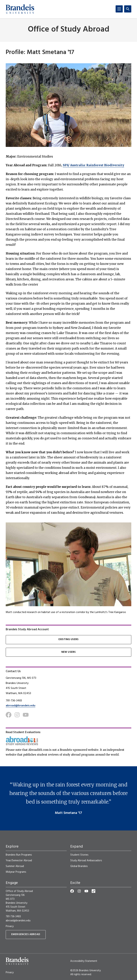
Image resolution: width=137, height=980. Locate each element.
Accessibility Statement (84, 961)
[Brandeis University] (20, 9)
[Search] (128, 9)
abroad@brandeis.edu (21, 706)
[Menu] (119, 9)
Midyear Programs (16, 872)
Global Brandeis (79, 866)
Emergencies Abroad (26, 934)
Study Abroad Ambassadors (86, 861)
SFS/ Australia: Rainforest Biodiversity (93, 165)
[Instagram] (17, 715)
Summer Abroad (15, 866)
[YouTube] (86, 891)
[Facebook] (9, 715)
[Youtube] (26, 715)
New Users (68, 652)
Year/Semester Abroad (19, 861)
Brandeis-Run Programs (19, 855)
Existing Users (68, 639)
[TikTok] (93, 891)
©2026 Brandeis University (85, 971)
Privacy (10, 926)
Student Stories (79, 855)
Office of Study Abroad (69, 30)
